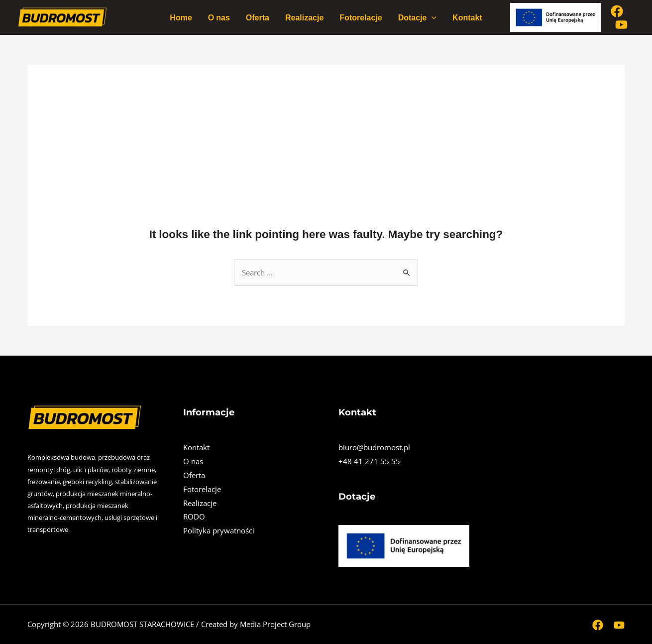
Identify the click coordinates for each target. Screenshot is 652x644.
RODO (194, 516)
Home (181, 17)
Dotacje (417, 17)
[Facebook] (617, 11)
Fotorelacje (361, 17)
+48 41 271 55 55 (369, 461)
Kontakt (467, 17)
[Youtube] (621, 25)
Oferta (258, 17)
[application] (432, 17)
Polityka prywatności (219, 530)
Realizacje (304, 17)
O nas (219, 17)
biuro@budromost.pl (374, 447)
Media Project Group (275, 624)
